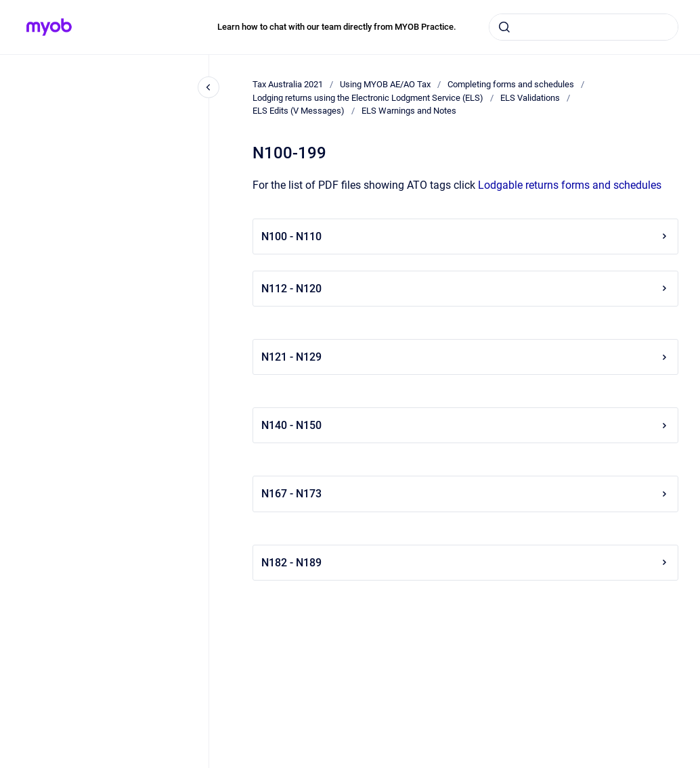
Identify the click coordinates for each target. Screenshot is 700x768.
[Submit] (504, 27)
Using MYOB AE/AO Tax (385, 84)
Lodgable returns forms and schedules (570, 185)
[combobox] (584, 27)
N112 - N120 (465, 289)
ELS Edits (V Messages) (299, 111)
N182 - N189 (465, 563)
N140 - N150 (465, 425)
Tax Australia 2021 (288, 84)
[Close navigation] (209, 87)
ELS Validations (530, 98)
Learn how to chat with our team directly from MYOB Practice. (337, 27)
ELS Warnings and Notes (409, 111)
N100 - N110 (465, 236)
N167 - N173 (465, 494)
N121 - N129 (465, 357)
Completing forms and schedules (511, 84)
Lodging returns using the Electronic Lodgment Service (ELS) (368, 98)
